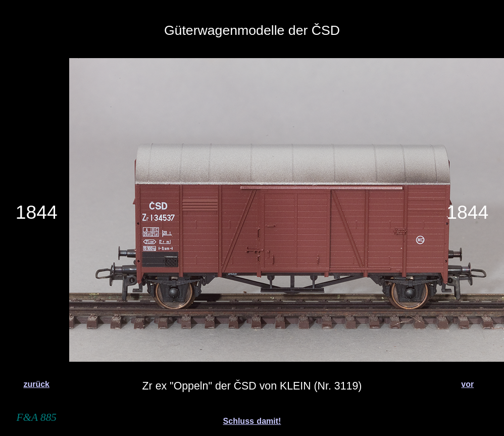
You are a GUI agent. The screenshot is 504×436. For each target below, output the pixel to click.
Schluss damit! (252, 421)
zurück (36, 384)
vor (467, 384)
